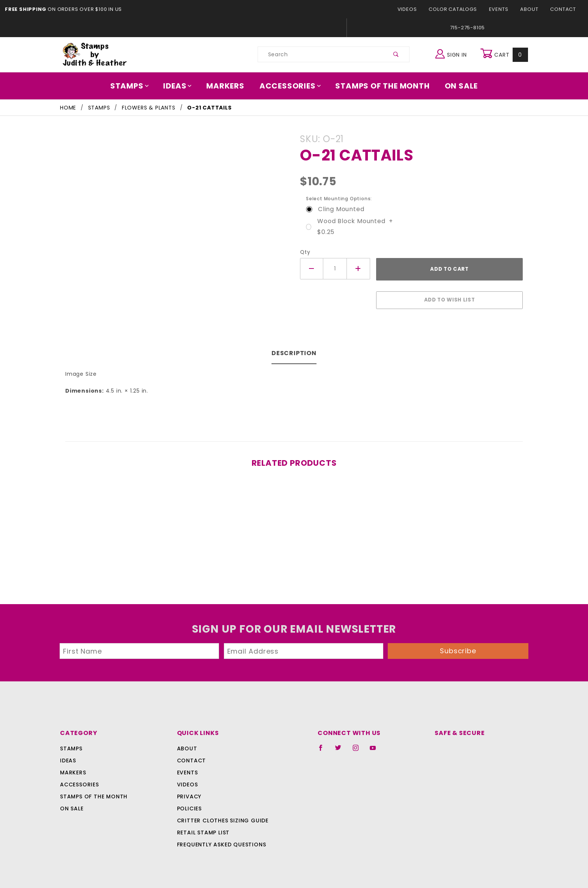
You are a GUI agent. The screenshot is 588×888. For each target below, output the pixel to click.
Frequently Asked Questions (220, 841)
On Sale (456, 86)
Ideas (181, 86)
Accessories (291, 86)
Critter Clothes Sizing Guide (221, 817)
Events (501, 9)
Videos (413, 9)
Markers (228, 86)
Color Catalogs (457, 9)
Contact (564, 9)
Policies (189, 805)
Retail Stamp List (203, 829)
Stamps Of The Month (379, 86)
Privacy (189, 793)
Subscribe (458, 647)
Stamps (135, 86)
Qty (304, 252)
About (531, 9)
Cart (505, 54)
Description (294, 349)
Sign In (453, 53)
